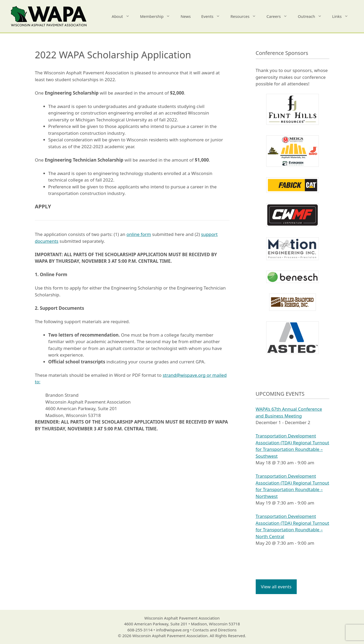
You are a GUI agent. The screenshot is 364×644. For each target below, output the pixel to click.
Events (213, 16)
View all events (276, 587)
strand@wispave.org (184, 375)
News (186, 16)
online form (139, 234)
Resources (246, 16)
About (123, 16)
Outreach (312, 16)
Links (343, 16)
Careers (280, 16)
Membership (158, 16)
